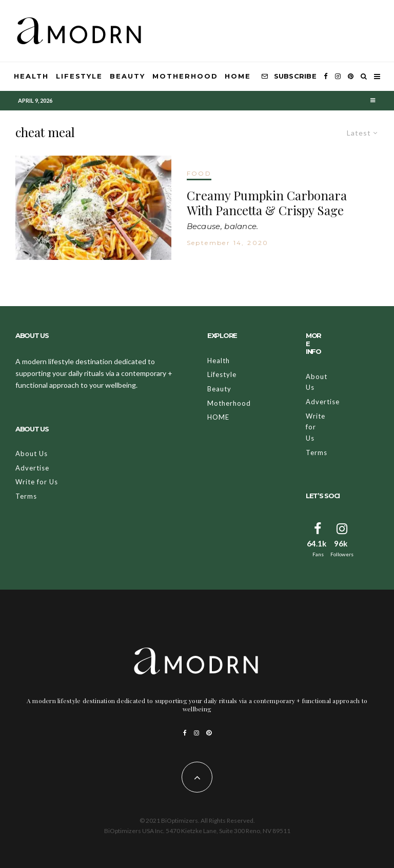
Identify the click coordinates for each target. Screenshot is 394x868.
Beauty (127, 76)
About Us (32, 454)
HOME (238, 76)
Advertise (32, 468)
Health (31, 76)
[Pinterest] (351, 77)
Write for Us (37, 482)
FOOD (199, 173)
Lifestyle (80, 76)
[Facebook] (326, 77)
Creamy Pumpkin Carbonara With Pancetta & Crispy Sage (267, 203)
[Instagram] (338, 77)
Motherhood (185, 76)
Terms (26, 496)
